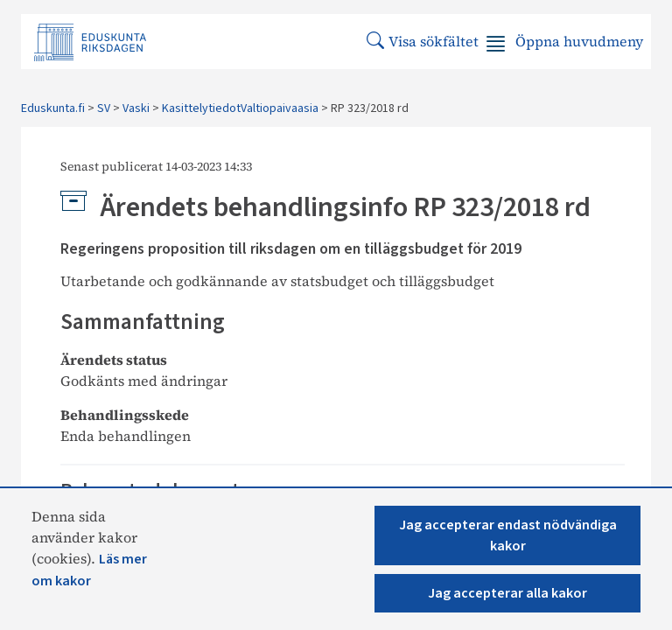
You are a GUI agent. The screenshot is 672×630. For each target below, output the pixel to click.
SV (104, 108)
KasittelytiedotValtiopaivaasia (240, 108)
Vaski (136, 108)
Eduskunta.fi (53, 108)
